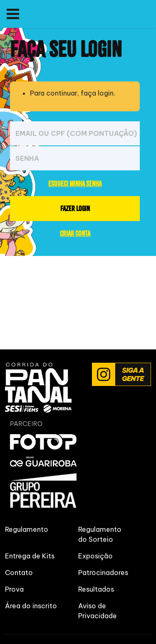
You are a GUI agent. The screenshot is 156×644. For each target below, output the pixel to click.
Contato (19, 573)
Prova (14, 589)
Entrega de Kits (30, 556)
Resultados (96, 589)
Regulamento (27, 529)
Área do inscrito (31, 606)
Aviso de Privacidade (98, 611)
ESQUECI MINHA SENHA (75, 183)
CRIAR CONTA (75, 233)
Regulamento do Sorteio (100, 534)
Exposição (95, 556)
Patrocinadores (103, 573)
